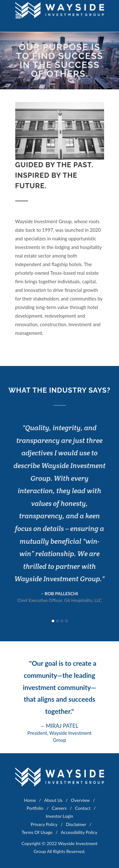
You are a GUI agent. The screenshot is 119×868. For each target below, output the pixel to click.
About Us (53, 800)
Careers (59, 808)
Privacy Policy (44, 824)
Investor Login (59, 816)
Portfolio (35, 808)
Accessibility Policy (79, 832)
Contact (83, 808)
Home (30, 800)
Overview (80, 800)
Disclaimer (76, 824)
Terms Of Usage (37, 832)
